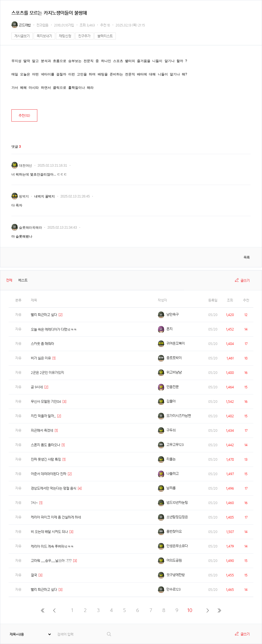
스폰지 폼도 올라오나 (46, 445)
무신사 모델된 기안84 (46, 402)
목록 (247, 257)
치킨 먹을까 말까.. (43, 416)
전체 (9, 280)
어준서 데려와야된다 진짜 (49, 474)
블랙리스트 (105, 36)
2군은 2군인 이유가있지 (47, 373)
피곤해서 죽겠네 (42, 430)
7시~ (34, 503)
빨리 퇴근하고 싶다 (44, 315)
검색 (109, 634)
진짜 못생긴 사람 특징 (46, 459)
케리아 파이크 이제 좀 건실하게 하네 (56, 517)
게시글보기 (22, 36)
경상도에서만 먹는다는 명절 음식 (54, 488)
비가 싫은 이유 (41, 358)
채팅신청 (65, 36)
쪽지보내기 (44, 36)
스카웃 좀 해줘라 (42, 344)
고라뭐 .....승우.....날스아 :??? (51, 561)
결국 (34, 575)
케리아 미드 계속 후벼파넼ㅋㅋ (52, 546)
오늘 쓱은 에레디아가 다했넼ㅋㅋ (54, 330)
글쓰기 (245, 281)
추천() (24, 116)
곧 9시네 (37, 387)
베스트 (23, 280)
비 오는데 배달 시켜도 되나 (49, 532)
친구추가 (84, 36)
